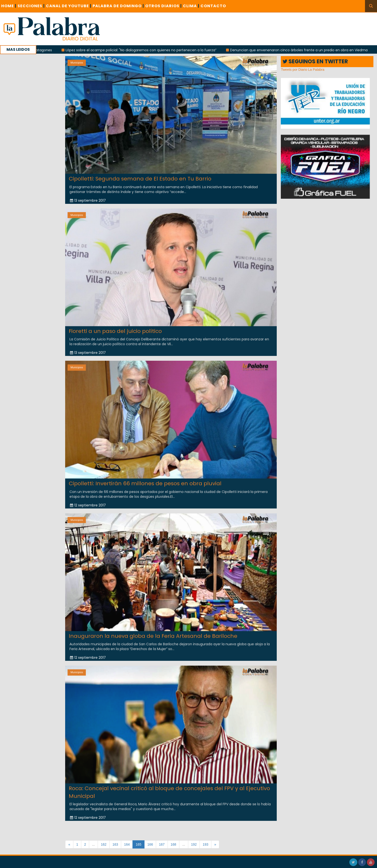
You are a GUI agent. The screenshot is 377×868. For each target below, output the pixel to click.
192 (194, 844)
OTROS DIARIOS (163, 6)
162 (104, 844)
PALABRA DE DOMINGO (118, 6)
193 (205, 844)
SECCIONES (31, 6)
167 (162, 844)
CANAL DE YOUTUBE (69, 6)
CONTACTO (213, 6)
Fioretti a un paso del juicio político (115, 326)
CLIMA (191, 6)
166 (150, 844)
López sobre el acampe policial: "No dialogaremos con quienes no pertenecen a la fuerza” (153, 50)
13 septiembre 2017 (88, 200)
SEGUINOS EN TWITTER (315, 61)
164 (127, 844)
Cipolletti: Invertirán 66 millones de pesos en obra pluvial (145, 479)
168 (173, 844)
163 (115, 844)
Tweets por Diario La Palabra (303, 70)
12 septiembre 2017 (88, 501)
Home (9, 6)
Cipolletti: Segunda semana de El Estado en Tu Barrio (140, 179)
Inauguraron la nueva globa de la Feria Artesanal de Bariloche (153, 631)
